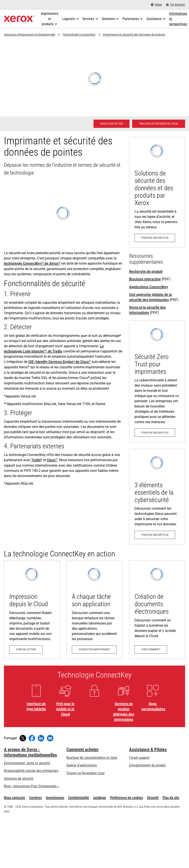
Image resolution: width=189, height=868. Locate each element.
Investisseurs (55, 798)
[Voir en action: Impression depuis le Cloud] (32, 610)
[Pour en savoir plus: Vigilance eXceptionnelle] (157, 192)
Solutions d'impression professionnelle (30, 35)
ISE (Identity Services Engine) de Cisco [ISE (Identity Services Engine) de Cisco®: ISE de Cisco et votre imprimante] (60, 362)
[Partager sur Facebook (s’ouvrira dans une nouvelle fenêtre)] (32, 738)
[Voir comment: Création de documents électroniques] (157, 610)
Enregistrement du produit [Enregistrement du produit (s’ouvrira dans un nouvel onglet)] (147, 765)
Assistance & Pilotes (148, 749)
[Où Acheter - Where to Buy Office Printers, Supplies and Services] (176, 5)
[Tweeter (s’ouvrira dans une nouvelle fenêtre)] (23, 738)
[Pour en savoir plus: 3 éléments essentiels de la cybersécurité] (157, 497)
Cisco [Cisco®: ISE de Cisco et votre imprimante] (52, 460)
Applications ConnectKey (149, 287)
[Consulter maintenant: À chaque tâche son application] (94, 610)
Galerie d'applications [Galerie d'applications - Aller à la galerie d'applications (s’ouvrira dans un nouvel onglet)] (82, 765)
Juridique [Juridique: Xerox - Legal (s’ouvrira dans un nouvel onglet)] (99, 798)
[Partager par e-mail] (50, 738)
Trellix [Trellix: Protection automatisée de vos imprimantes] (36, 460)
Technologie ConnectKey (79, 35)
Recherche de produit (146, 271)
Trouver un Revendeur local (85, 773)
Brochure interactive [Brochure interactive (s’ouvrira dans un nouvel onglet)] (145, 279)
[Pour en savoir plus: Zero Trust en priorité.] (157, 381)
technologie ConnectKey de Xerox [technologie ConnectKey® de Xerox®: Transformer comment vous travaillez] (32, 263)
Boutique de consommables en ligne (92, 758)
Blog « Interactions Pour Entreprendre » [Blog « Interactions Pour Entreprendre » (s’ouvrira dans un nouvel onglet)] (31, 786)
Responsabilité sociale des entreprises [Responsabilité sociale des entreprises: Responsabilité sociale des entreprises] (31, 771)
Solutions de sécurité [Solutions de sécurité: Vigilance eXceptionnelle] (19, 779)
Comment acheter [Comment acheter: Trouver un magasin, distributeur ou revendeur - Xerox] (82, 749)
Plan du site (171, 798)
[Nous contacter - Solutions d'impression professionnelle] (112, 124)
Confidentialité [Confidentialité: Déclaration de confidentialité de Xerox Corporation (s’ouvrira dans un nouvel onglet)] (79, 798)
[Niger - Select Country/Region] (156, 5)
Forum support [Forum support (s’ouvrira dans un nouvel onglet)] (139, 758)
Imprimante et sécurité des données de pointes (134, 35)
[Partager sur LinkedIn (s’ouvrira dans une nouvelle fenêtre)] (41, 738)
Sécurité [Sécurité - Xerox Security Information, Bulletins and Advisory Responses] (153, 798)
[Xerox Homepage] (19, 19)
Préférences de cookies (127, 798)
